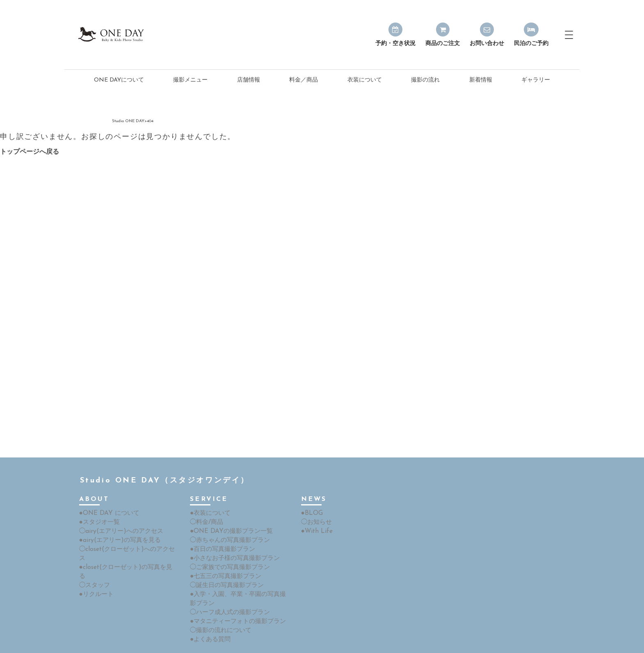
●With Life (315, 511)
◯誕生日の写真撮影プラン (224, 563)
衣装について (365, 62)
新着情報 (481, 62)
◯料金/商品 (205, 503)
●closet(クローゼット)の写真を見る (125, 537)
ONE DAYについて (119, 62)
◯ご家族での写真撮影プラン (227, 546)
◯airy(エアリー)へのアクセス (118, 511)
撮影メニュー (190, 62)
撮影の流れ (425, 62)
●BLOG (311, 494)
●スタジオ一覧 (98, 503)
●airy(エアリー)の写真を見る (116, 520)
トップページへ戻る (30, 134)
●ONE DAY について (107, 494)
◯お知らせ (315, 503)
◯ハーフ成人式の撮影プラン (227, 589)
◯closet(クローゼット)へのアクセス (126, 529)
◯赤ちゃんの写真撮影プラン (227, 520)
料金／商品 (304, 62)
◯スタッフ (94, 546)
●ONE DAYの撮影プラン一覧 (228, 511)
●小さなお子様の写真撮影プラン (232, 537)
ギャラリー (536, 62)
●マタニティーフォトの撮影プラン (235, 597)
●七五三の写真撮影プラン (223, 554)
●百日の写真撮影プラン (220, 529)
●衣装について (209, 494)
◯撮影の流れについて (219, 606)
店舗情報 (249, 62)
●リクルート (95, 554)
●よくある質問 (209, 615)
